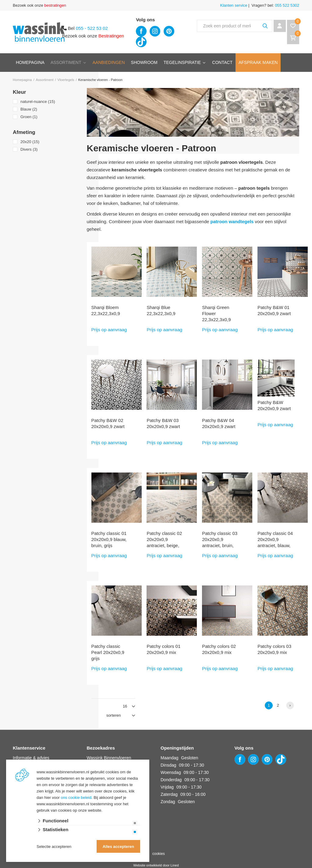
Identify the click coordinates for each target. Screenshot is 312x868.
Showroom (144, 62)
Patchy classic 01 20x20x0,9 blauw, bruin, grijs (109, 539)
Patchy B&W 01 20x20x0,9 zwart (274, 310)
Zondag (168, 802)
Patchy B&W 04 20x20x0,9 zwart (219, 423)
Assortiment (66, 62)
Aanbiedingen (109, 62)
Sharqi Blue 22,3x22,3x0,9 (161, 310)
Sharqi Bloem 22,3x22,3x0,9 (106, 310)
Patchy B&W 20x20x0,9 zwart (274, 405)
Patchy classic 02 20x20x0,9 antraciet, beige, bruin (164, 542)
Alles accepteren (118, 847)
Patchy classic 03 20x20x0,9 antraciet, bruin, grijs (220, 542)
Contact (222, 62)
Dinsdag (168, 765)
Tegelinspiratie (182, 62)
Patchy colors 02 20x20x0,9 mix (219, 649)
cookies (159, 854)
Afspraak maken (258, 62)
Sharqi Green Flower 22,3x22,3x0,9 (216, 313)
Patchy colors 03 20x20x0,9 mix (274, 649)
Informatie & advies (31, 758)
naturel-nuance (38, 102)
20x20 (30, 142)
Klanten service (234, 5)
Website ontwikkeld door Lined (156, 865)
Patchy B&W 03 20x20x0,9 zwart (163, 423)
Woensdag (171, 772)
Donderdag (171, 780)
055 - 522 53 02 (92, 28)
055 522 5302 (287, 5)
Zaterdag (169, 794)
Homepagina (30, 62)
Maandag (169, 758)
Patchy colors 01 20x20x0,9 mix (163, 649)
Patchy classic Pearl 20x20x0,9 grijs (108, 652)
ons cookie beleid (76, 798)
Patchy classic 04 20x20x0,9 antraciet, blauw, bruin (275, 542)
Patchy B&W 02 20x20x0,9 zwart (108, 423)
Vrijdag (167, 787)
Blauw (29, 109)
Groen (29, 117)
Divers (29, 149)
